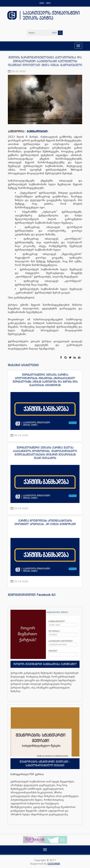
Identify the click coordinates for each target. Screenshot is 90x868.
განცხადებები (37, 131)
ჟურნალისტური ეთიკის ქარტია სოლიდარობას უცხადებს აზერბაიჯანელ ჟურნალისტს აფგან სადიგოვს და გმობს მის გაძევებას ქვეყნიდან (45, 380)
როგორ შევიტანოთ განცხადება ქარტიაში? (45, 664)
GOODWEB (54, 864)
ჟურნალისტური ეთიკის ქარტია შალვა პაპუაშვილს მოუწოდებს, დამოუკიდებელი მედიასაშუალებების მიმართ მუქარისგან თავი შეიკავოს (45, 453)
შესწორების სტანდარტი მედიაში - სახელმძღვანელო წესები (45, 763)
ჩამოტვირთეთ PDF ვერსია (27, 774)
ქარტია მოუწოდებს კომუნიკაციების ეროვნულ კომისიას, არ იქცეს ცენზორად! (45, 522)
